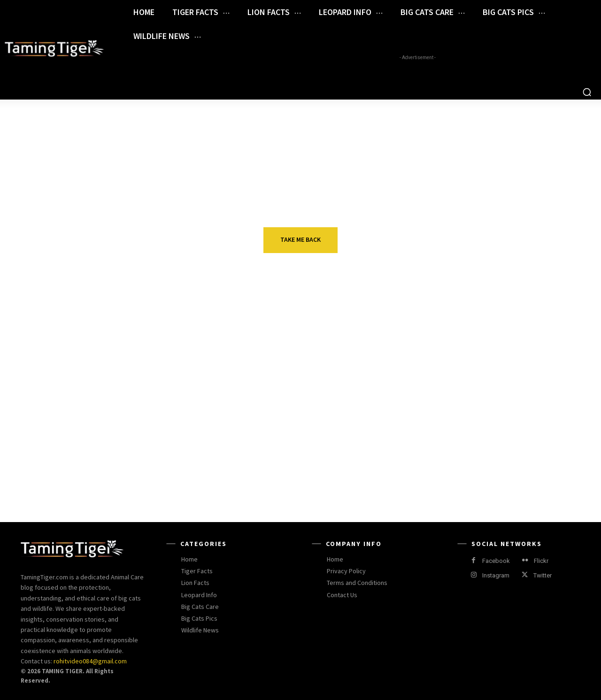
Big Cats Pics (489, 454)
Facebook (496, 561)
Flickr (541, 561)
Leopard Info (114, 454)
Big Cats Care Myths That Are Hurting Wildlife (141, 408)
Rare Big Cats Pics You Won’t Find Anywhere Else (516, 473)
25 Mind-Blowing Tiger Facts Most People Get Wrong (515, 408)
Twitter (543, 575)
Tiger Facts (486, 390)
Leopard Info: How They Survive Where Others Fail (135, 473)
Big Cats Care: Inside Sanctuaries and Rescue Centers (320, 479)
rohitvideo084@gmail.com (90, 661)
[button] (587, 92)
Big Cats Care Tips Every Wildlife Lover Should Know (326, 408)
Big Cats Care (115, 390)
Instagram (496, 575)
